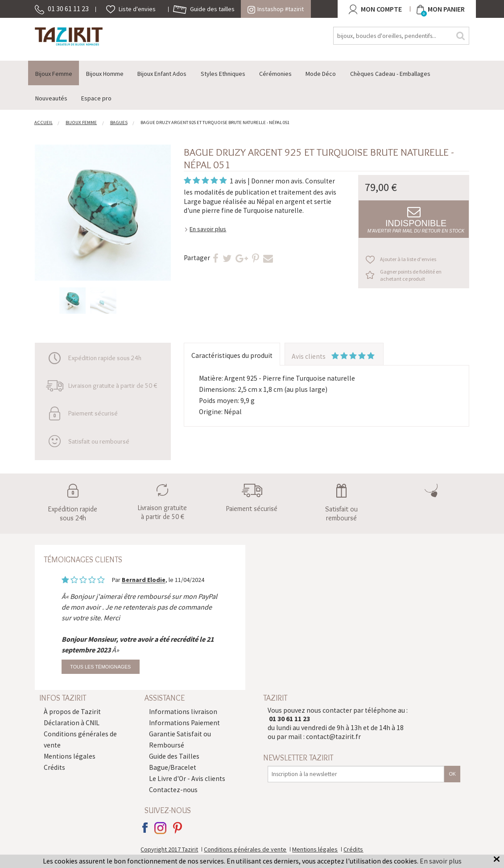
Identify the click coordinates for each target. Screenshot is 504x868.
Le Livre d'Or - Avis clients (187, 779)
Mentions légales (70, 756)
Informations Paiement (184, 723)
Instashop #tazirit (276, 9)
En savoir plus (208, 229)
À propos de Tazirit (72, 712)
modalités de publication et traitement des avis (265, 192)
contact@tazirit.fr (333, 737)
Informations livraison (183, 712)
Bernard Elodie (144, 580)
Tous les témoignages (100, 667)
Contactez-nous (173, 790)
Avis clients (334, 356)
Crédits (54, 767)
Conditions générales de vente (245, 849)
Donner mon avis (277, 181)
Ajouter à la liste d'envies (408, 259)
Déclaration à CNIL (72, 723)
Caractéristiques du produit (232, 355)
